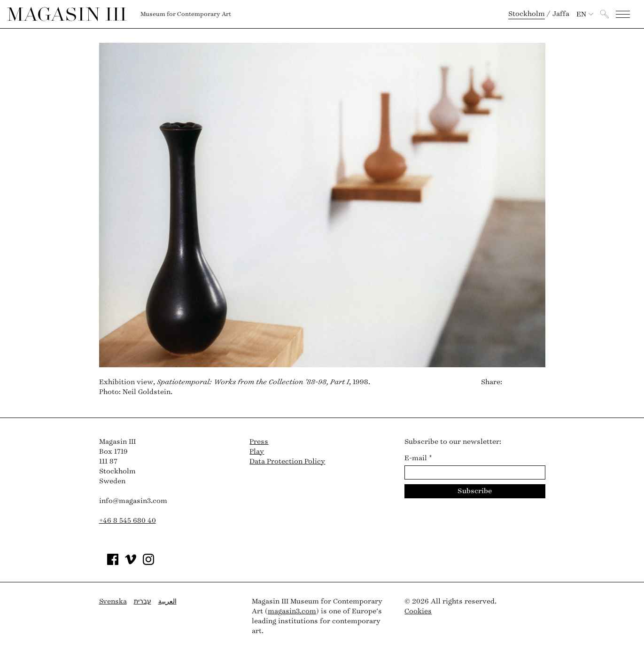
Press (259, 442)
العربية (167, 601)
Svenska (113, 601)
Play (257, 452)
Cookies (418, 611)
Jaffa (561, 14)
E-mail (418, 458)
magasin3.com (292, 611)
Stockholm (527, 14)
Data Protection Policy (287, 461)
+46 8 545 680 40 (128, 521)
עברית (143, 601)
